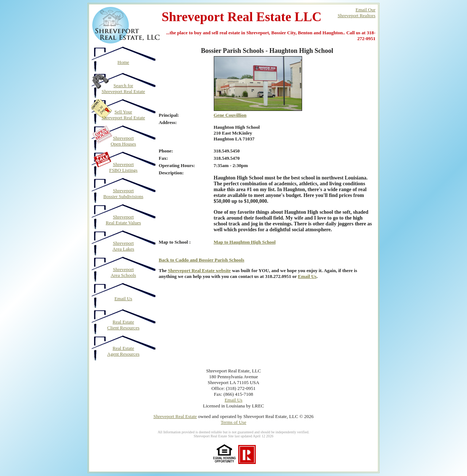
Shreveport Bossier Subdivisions (123, 194)
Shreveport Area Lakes (123, 246)
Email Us (123, 299)
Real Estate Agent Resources (123, 351)
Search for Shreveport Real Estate (123, 88)
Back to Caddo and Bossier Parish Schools (202, 260)
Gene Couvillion (230, 115)
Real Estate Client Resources (123, 325)
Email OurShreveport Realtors (356, 13)
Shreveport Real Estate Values (123, 220)
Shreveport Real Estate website (199, 270)
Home (123, 62)
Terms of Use (233, 422)
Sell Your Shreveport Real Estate (123, 115)
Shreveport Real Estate (175, 416)
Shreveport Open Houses (123, 141)
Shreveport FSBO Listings (123, 167)
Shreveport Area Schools (123, 272)
